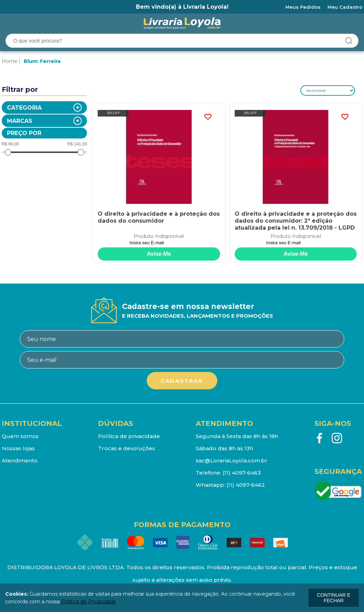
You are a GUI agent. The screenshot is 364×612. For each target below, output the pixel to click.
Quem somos (20, 436)
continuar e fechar (333, 598)
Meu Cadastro (345, 7)
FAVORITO (208, 117)
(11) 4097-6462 (246, 485)
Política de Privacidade (89, 602)
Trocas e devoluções (127, 448)
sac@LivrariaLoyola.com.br (232, 460)
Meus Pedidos (303, 7)
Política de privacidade (129, 436)
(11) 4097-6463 (242, 473)
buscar (349, 41)
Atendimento (20, 460)
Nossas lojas (18, 448)
